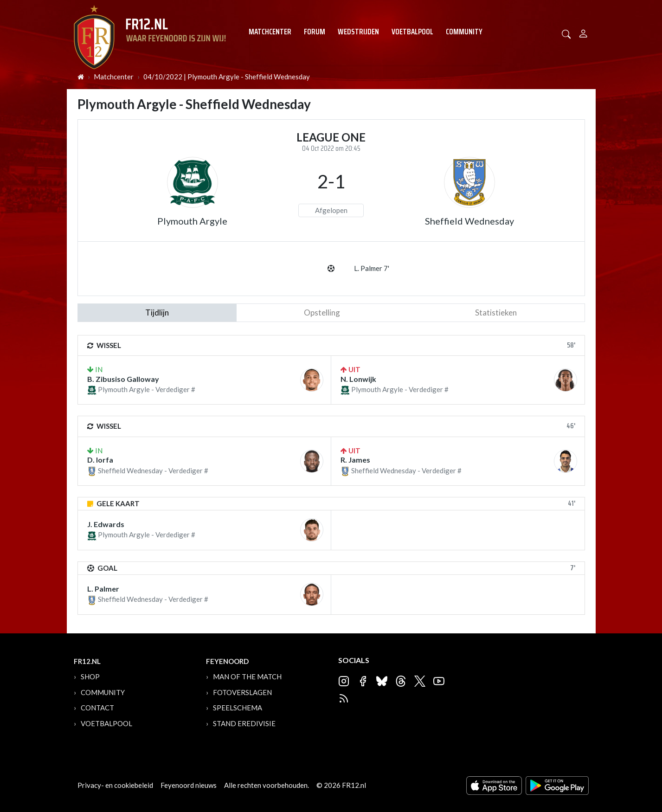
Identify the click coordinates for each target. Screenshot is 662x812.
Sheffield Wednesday (469, 221)
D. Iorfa (100, 460)
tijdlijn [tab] (157, 313)
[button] (566, 33)
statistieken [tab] (496, 313)
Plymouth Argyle (192, 221)
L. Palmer (103, 589)
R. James (355, 460)
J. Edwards (106, 524)
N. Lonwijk (358, 379)
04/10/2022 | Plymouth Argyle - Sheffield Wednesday (227, 77)
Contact (97, 708)
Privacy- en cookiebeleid (115, 785)
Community (464, 32)
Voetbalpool (412, 32)
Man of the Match (247, 677)
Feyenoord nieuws (189, 785)
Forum (315, 32)
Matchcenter (270, 32)
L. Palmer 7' (372, 268)
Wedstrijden (358, 32)
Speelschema (238, 708)
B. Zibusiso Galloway (123, 379)
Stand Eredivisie (244, 723)
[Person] (583, 32)
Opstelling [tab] (322, 313)
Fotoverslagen (242, 692)
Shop (90, 677)
